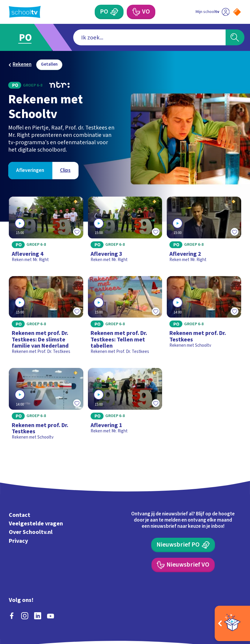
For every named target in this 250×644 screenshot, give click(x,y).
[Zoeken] (235, 37)
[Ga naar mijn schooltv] (212, 12)
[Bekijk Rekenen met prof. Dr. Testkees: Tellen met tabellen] (125, 318)
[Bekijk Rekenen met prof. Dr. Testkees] (204, 318)
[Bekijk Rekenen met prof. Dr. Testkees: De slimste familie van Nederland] (46, 318)
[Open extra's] (232, 623)
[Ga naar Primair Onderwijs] (30, 37)
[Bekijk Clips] (65, 171)
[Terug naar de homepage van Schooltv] (25, 12)
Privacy (18, 541)
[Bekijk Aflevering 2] (204, 232)
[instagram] (25, 616)
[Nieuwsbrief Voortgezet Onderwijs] (183, 565)
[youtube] (51, 616)
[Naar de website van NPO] (237, 12)
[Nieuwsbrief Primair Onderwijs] (183, 545)
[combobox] (149, 37)
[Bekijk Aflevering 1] (125, 406)
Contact (20, 515)
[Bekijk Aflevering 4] (46, 232)
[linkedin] (38, 616)
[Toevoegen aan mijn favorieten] (77, 232)
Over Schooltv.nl (31, 532)
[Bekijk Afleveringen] (30, 171)
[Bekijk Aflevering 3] (125, 232)
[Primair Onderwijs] (109, 12)
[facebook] (12, 616)
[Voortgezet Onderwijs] (141, 12)
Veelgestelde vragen (36, 524)
